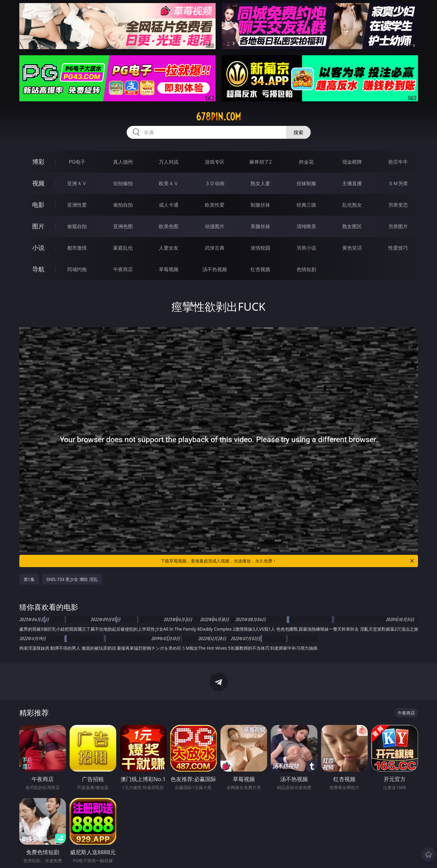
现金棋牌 (352, 162)
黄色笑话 (352, 248)
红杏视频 (260, 269)
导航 (38, 269)
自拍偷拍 (123, 183)
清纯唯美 (306, 226)
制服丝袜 (260, 205)
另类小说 (306, 248)
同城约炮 (77, 269)
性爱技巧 (398, 248)
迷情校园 (260, 248)
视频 (38, 183)
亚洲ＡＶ (77, 183)
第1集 (29, 579)
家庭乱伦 (123, 248)
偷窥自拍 (77, 226)
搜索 (298, 132)
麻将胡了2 (261, 162)
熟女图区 (352, 226)
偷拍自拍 (123, 205)
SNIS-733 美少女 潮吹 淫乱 (72, 579)
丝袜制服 (306, 183)
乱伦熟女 (352, 205)
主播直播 (352, 183)
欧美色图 (169, 226)
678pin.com (218, 117)
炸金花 (306, 162)
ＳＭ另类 (398, 183)
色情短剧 (306, 269)
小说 (38, 248)
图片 (38, 226)
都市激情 (77, 248)
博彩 (38, 162)
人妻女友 (169, 248)
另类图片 (398, 226)
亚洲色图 (123, 226)
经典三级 (306, 205)
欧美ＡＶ (169, 183)
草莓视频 (169, 269)
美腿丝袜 (260, 226)
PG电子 (77, 162)
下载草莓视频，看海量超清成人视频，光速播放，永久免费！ (288, 561)
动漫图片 (215, 226)
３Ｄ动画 (215, 183)
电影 (38, 205)
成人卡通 (169, 205)
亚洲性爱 (77, 205)
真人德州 (123, 162)
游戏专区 (215, 162)
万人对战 (169, 162)
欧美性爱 (215, 205)
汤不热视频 (215, 269)
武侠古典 (215, 248)
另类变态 (398, 205)
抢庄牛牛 (398, 162)
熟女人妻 (260, 183)
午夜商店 (123, 269)
